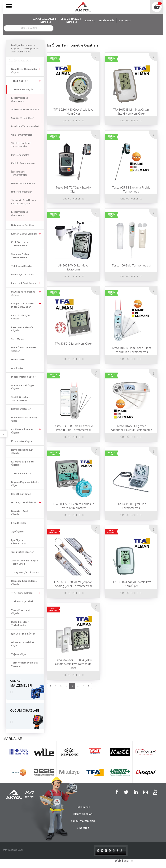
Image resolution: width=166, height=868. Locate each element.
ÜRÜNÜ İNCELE (71, 593)
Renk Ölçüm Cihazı (21, 494)
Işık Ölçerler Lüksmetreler (19, 542)
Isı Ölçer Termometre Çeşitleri (25, 109)
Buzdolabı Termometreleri (25, 126)
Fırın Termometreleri (22, 192)
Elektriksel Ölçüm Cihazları (21, 317)
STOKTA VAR (53, 59)
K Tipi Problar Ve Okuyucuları (20, 99)
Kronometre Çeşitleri (23, 441)
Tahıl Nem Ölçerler (22, 266)
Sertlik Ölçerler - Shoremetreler (20, 399)
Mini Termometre (20, 155)
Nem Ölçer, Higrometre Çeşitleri (24, 71)
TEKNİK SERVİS (107, 21)
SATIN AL (90, 21)
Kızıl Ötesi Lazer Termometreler (20, 244)
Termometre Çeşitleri (23, 89)
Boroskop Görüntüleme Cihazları (24, 583)
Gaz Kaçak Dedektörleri (24, 502)
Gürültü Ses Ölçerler (23, 552)
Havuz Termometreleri (23, 183)
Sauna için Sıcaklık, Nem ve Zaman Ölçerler (24, 202)
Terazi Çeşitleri (20, 81)
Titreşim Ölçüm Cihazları (25, 572)
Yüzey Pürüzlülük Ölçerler (21, 612)
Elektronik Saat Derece (24, 283)
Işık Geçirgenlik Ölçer (23, 634)
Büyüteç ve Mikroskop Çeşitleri (23, 293)
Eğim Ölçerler (19, 523)
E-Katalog (83, 828)
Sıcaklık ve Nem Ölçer (22, 118)
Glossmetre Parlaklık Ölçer (23, 644)
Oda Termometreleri (22, 135)
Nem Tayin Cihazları (22, 274)
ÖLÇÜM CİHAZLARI (71, 21)
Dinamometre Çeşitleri (24, 377)
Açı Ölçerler (18, 532)
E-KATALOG (124, 21)
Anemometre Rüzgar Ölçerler (23, 387)
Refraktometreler (21, 409)
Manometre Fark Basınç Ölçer (24, 419)
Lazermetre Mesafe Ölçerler (22, 329)
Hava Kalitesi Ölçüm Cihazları (22, 451)
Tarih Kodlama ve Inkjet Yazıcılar (24, 664)
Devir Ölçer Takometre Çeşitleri (24, 349)
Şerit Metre (18, 339)
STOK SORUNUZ (53, 532)
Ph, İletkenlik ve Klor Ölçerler (22, 431)
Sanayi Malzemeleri (83, 821)
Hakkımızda (83, 807)
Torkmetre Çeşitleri (22, 601)
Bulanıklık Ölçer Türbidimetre (20, 623)
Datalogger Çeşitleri (23, 225)
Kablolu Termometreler (23, 163)
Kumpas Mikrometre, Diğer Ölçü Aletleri (23, 305)
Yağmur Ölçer (19, 654)
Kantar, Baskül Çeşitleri (24, 234)
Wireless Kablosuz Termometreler (21, 145)
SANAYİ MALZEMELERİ (45, 21)
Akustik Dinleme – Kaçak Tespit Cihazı (25, 562)
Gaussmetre (18, 359)
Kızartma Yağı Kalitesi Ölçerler (23, 463)
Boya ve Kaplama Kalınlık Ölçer (25, 484)
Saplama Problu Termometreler (20, 256)
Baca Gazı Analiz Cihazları (20, 513)
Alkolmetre (17, 368)
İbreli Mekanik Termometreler (19, 173)
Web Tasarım (124, 861)
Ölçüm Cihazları (83, 814)
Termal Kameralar (21, 473)
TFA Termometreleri (23, 593)
